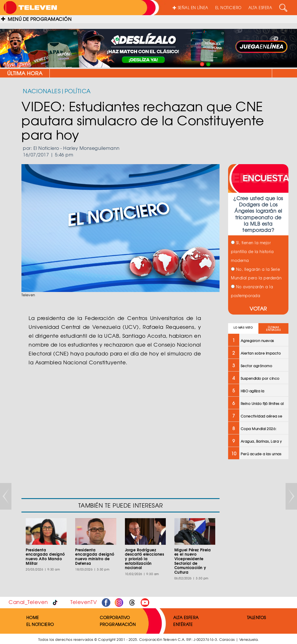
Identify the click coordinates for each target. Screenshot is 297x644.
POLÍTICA (78, 91)
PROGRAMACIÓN (118, 624)
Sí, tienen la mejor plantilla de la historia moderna (252, 252)
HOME (33, 617)
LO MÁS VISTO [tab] (243, 328)
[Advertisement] (258, 555)
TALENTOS (257, 617)
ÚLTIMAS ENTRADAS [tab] (273, 329)
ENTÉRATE (183, 624)
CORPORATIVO (115, 617)
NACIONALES (42, 91)
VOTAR (258, 308)
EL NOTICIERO (228, 8)
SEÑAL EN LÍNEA (191, 8)
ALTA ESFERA (260, 8)
